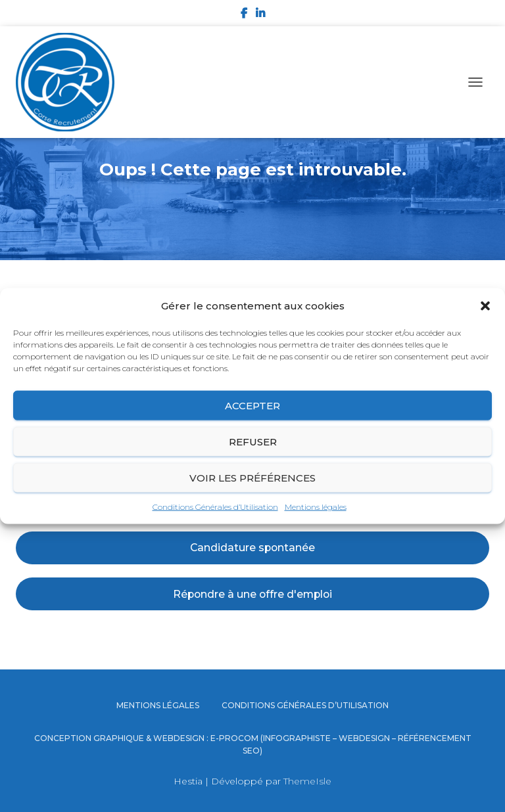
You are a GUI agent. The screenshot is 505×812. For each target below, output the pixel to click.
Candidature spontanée (252, 548)
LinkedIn (260, 15)
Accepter (252, 405)
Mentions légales (316, 507)
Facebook (244, 15)
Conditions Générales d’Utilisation (215, 507)
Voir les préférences (252, 477)
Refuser (253, 441)
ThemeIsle (307, 781)
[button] (485, 306)
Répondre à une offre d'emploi (252, 594)
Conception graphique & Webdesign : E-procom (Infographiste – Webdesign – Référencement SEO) (253, 744)
